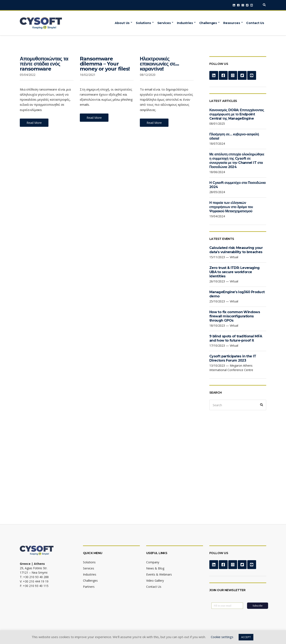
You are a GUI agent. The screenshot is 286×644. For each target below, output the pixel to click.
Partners (89, 587)
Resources (232, 23)
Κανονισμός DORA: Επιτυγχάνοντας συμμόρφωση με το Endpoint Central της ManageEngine (237, 114)
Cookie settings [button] (222, 637)
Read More (34, 123)
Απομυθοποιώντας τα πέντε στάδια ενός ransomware (44, 64)
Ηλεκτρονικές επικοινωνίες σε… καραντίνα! (159, 64)
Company (153, 562)
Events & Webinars (159, 574)
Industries (185, 23)
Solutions (143, 23)
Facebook (238, 5)
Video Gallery (155, 581)
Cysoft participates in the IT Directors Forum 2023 (233, 358)
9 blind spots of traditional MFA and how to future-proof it (236, 338)
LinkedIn (234, 5)
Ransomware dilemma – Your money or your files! (105, 64)
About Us (122, 23)
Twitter (247, 5)
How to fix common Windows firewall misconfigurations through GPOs (235, 316)
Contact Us (255, 23)
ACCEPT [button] (246, 637)
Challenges (208, 23)
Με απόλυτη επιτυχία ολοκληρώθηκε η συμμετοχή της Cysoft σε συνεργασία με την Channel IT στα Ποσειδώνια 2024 (237, 161)
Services (164, 23)
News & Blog (155, 568)
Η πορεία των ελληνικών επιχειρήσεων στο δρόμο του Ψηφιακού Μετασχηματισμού (231, 207)
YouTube (252, 5)
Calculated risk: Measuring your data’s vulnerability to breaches (236, 250)
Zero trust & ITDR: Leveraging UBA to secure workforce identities (234, 272)
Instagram (243, 5)
